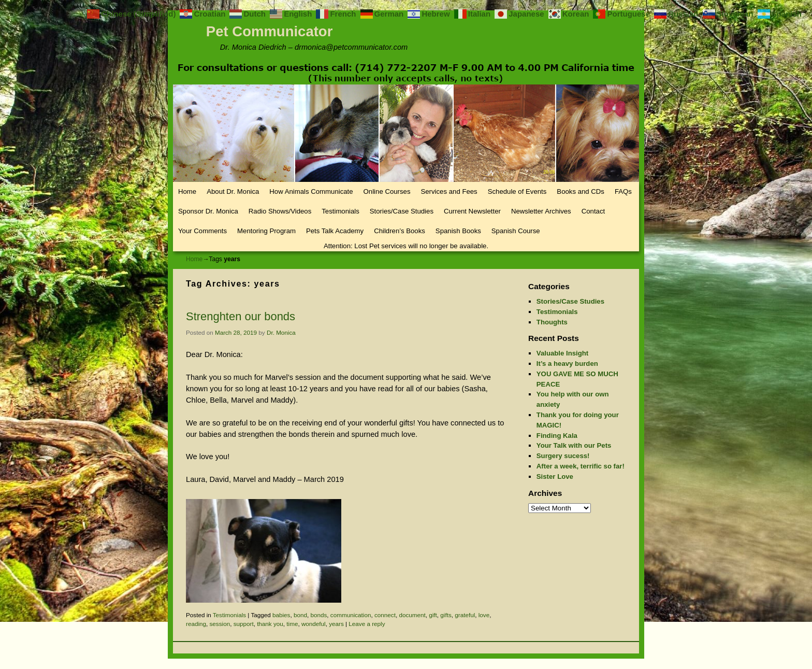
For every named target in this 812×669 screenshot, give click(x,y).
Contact (593, 211)
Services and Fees (449, 191)
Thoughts (552, 322)
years (336, 624)
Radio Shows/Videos (280, 211)
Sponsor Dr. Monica (208, 211)
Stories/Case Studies (402, 211)
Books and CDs (581, 191)
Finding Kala (557, 436)
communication (351, 615)
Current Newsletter (472, 211)
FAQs (623, 191)
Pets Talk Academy (335, 231)
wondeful (314, 624)
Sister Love (555, 476)
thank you (270, 624)
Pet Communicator (269, 31)
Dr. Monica (281, 332)
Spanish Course (516, 231)
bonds (318, 615)
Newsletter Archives (541, 211)
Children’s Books (400, 231)
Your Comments (202, 231)
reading (196, 624)
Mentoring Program (266, 231)
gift (433, 615)
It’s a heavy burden (567, 364)
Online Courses (387, 191)
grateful (465, 615)
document (412, 615)
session (220, 624)
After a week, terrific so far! (581, 466)
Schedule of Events (517, 191)
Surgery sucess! (563, 456)
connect (385, 615)
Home (187, 191)
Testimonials (340, 211)
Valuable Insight (562, 353)
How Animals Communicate (311, 191)
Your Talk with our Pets (574, 445)
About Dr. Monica (233, 191)
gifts (446, 615)
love (484, 615)
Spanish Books (458, 231)
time (292, 624)
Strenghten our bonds (241, 316)
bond (300, 615)
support (244, 624)
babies (281, 615)
